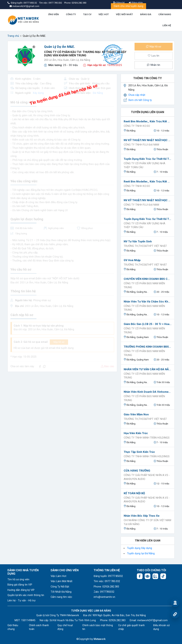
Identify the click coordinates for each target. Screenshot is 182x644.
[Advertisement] (62, 400)
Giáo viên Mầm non (136, 414)
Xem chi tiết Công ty (140, 100)
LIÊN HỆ (167, 25)
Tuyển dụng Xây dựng (140, 548)
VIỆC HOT (104, 14)
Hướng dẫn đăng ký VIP (21, 590)
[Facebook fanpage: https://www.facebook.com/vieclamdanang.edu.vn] (140, 576)
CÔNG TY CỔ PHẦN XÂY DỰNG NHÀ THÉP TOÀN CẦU (144, 165)
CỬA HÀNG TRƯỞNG (137, 471)
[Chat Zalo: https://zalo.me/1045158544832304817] (155, 576)
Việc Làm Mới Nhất (61, 581)
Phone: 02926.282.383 (106, 587)
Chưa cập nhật (137, 95)
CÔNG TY (71, 14)
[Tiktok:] (163, 576)
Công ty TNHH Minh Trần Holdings (147, 438)
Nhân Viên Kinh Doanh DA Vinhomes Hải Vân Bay (148, 392)
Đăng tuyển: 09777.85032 (108, 576)
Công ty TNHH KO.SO (137, 126)
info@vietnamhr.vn (104, 597)
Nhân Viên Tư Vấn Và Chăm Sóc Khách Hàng (148, 302)
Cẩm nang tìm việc (61, 597)
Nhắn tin (154, 65)
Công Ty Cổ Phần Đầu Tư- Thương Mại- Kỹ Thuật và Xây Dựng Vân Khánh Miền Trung (85, 54)
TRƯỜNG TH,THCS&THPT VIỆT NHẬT (145, 246)
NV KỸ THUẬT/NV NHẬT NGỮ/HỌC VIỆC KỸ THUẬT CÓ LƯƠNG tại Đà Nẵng (148, 140)
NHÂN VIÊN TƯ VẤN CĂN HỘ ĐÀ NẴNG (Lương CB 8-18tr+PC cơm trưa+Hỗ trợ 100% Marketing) (148, 369)
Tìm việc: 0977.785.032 (107, 581)
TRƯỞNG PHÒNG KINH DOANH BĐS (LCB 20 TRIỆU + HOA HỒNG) (148, 347)
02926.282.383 (79, 3)
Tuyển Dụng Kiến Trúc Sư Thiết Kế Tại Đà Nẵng (148, 159)
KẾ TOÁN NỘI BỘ (134, 493)
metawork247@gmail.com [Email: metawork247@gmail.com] (152, 620)
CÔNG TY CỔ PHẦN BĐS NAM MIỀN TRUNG (144, 285)
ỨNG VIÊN (53, 14)
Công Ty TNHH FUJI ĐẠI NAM (141, 145)
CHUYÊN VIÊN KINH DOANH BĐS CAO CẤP (148, 279)
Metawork (100, 639)
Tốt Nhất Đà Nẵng (61, 592)
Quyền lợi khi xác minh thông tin (26, 595)
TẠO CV (87, 14)
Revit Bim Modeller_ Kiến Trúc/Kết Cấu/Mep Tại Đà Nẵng (148, 121)
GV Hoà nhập (132, 260)
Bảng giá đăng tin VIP (20, 585)
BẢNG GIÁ (146, 14)
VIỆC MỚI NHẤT (124, 14)
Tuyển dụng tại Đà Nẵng (141, 553)
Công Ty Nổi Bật (60, 587)
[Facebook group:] (148, 576)
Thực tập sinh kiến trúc (139, 452)
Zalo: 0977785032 (104, 592)
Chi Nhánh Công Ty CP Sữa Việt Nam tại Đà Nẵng (147, 522)
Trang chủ (13, 36)
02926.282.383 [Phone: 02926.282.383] (117, 620)
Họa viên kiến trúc (136, 433)
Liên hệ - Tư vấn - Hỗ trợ (21, 601)
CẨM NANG (165, 14)
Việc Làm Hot (58, 576)
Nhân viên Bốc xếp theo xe (142, 516)
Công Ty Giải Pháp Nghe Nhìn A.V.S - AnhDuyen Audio (147, 477)
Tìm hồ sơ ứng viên (18, 580)
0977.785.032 (56, 3)
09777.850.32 (30, 3)
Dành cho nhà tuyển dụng (129, 6)
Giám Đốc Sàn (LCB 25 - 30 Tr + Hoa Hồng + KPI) (148, 324)
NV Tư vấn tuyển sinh (138, 241)
